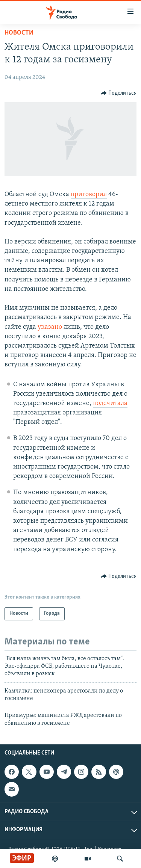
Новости (19, 33)
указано (50, 327)
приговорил (89, 194)
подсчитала (110, 403)
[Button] (119, 93)
